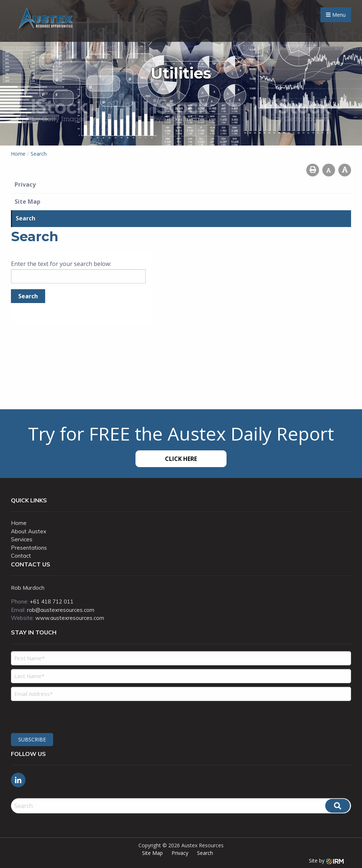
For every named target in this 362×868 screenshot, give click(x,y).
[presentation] (55, 716)
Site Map (27, 202)
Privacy (25, 184)
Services (22, 539)
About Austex (29, 531)
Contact (21, 556)
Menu (336, 15)
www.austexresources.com (70, 618)
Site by (326, 861)
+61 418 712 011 (52, 602)
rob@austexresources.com (61, 610)
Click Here (181, 459)
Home (19, 523)
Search (25, 218)
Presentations (29, 548)
